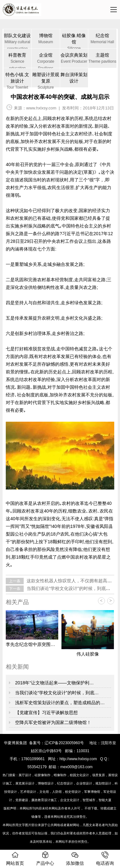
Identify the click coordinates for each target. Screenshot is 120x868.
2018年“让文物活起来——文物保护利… (54, 683)
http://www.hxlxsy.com (78, 759)
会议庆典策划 (74, 59)
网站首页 (15, 859)
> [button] (111, 601)
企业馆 (46, 60)
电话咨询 (105, 859)
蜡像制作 (60, 775)
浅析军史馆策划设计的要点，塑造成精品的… (59, 703)
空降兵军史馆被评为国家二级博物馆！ (52, 722)
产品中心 (45, 859)
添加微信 (75, 859)
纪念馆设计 (65, 783)
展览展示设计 (25, 783)
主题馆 (102, 59)
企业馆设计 (84, 783)
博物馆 (46, 39)
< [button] (101, 601)
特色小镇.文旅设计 (18, 80)
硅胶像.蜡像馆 (74, 41)
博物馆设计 (46, 783)
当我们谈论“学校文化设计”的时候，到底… (56, 693)
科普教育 (18, 60)
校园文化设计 (79, 775)
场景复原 (99, 775)
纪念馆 (102, 39)
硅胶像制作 (43, 775)
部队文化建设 (18, 41)
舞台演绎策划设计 (74, 78)
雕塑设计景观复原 (46, 80)
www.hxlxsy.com (41, 108)
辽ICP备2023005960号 (64, 743)
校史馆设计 (73, 792)
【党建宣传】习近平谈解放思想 (46, 713)
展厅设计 (25, 775)
